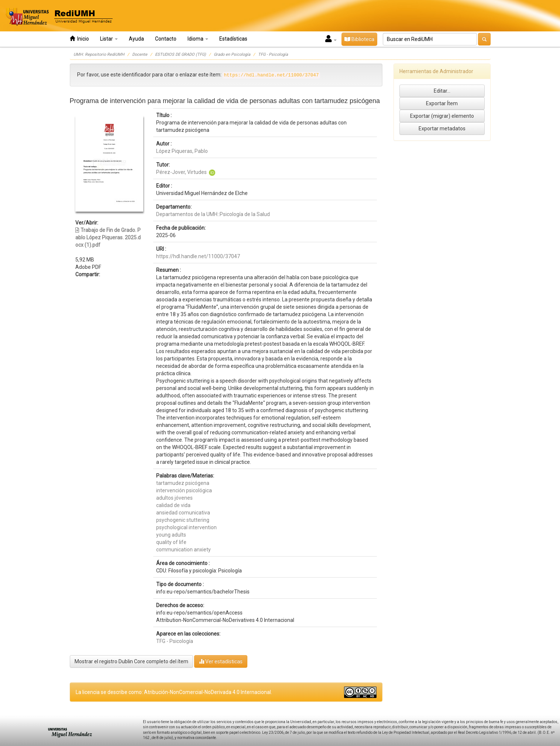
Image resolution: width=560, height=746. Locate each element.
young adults (171, 535)
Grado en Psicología (232, 54)
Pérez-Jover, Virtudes (181, 172)
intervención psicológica (184, 490)
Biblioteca (359, 39)
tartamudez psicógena (183, 483)
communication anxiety (183, 550)
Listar (109, 39)
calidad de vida (173, 505)
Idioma (198, 39)
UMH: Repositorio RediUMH (99, 54)
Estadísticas (233, 39)
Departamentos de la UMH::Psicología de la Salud (213, 214)
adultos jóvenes (174, 498)
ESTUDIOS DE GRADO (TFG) (181, 54)
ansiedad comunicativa (183, 513)
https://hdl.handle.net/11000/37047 (198, 256)
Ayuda (136, 39)
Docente (140, 54)
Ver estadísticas (221, 661)
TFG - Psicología (273, 54)
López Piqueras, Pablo (182, 151)
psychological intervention (186, 527)
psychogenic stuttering (183, 520)
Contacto (166, 39)
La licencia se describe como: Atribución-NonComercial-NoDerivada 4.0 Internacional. (174, 692)
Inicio (79, 39)
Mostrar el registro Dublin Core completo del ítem (131, 661)
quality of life (171, 542)
